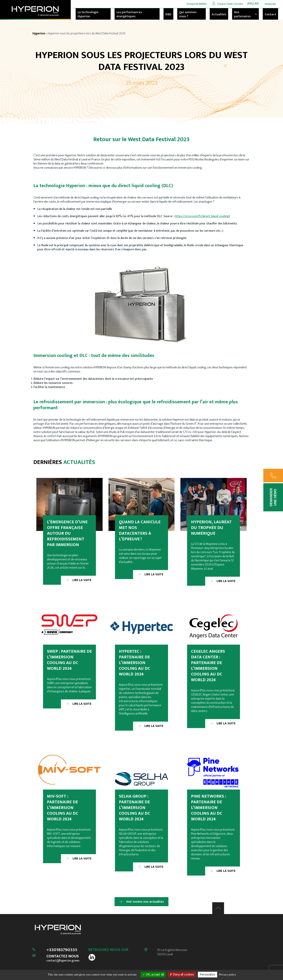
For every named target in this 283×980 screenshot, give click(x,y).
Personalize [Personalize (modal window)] (208, 975)
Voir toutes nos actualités (145, 902)
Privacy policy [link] (227, 975)
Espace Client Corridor (230, 4)
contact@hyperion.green (63, 961)
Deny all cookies (182, 975)
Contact (270, 14)
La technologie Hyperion (88, 14)
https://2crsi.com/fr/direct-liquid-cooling (202, 216)
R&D (168, 14)
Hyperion (39, 33)
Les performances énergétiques (129, 14)
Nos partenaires (245, 14)
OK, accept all (153, 975)
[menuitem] (253, 4)
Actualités (219, 14)
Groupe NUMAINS (197, 4)
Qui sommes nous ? (188, 14)
